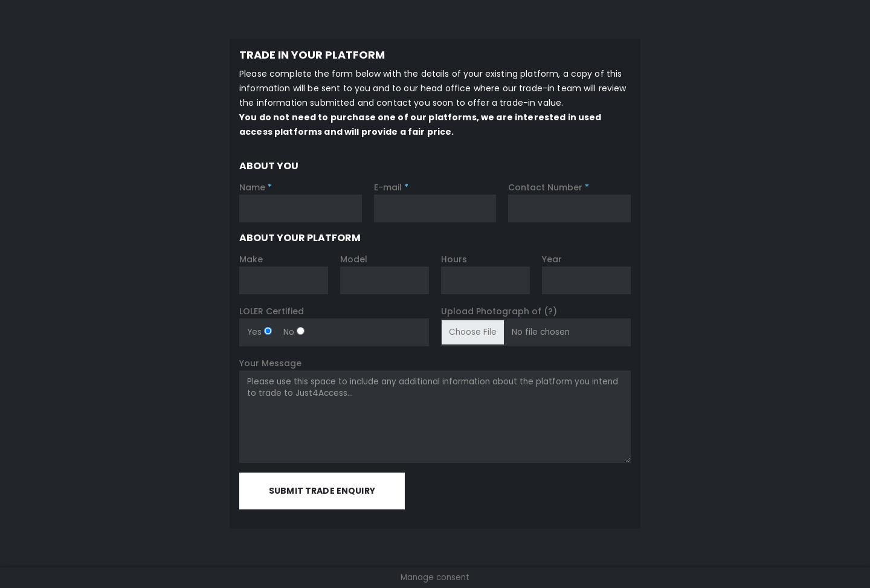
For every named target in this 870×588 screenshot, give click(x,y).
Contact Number (549, 187)
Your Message (270, 363)
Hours (454, 259)
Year (552, 259)
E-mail (391, 187)
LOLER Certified (272, 311)
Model (354, 259)
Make (251, 259)
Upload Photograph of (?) (499, 311)
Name (256, 187)
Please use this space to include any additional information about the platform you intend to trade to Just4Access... (435, 417)
